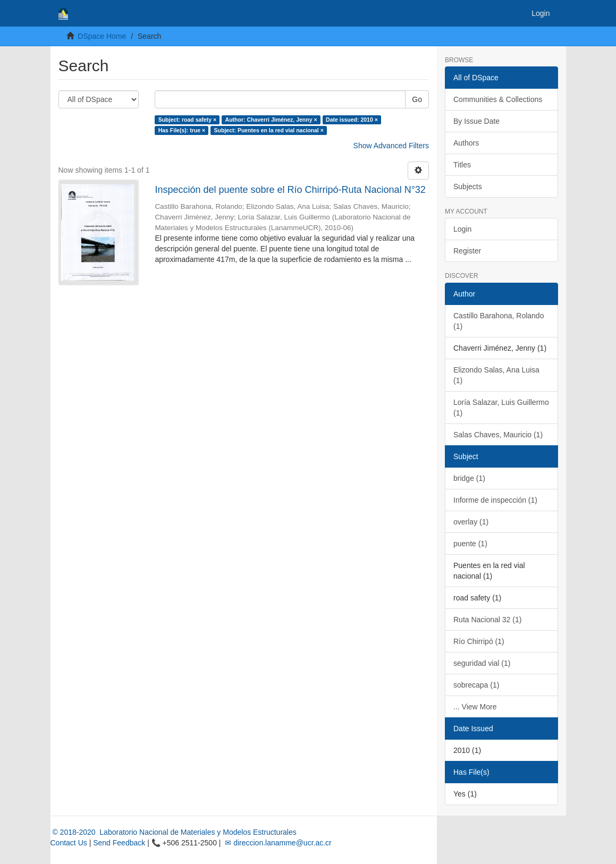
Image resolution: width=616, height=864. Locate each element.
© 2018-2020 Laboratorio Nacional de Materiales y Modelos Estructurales (174, 832)
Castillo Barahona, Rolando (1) (499, 321)
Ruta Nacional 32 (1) (487, 620)
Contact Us (69, 843)
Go (417, 99)
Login (462, 229)
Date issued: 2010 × (352, 120)
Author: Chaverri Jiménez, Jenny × (271, 120)
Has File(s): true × (182, 130)
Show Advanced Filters (391, 146)
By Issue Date (476, 121)
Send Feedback (119, 843)
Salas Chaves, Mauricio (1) (498, 435)
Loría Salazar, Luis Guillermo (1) (501, 408)
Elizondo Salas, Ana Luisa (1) (496, 375)
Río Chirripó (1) (479, 641)
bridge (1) (469, 478)
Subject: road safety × (187, 120)
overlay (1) (471, 522)
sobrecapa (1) (476, 685)
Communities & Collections (498, 99)
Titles (462, 165)
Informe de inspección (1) (495, 500)
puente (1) (470, 544)
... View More (475, 707)
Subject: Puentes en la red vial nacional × (269, 130)
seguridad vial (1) (482, 663)
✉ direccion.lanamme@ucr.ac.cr (277, 843)
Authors (466, 143)
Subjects (468, 187)
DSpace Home (102, 36)
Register (467, 251)
